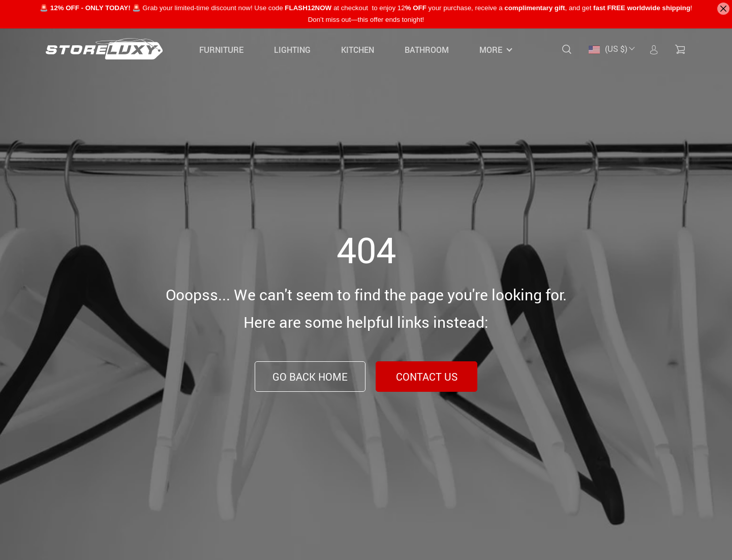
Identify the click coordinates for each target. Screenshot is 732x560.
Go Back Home (310, 377)
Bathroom (427, 50)
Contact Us (427, 377)
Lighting (292, 50)
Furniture (221, 50)
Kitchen (358, 50)
